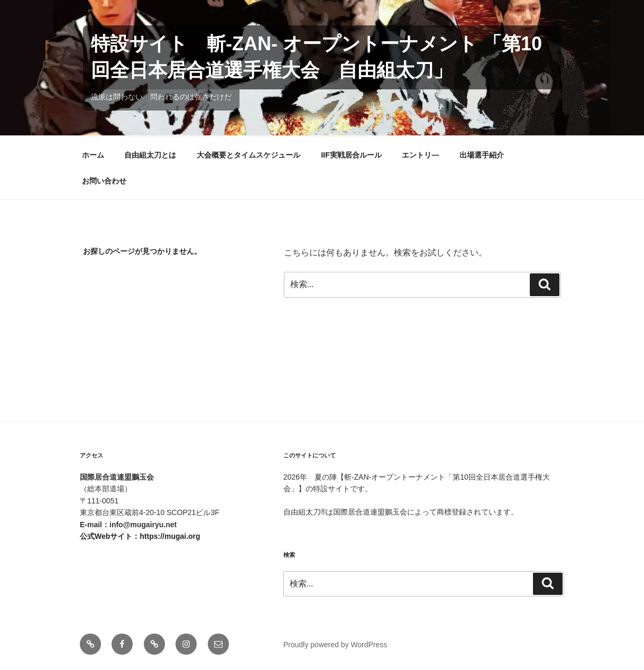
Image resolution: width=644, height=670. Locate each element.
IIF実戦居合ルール (351, 155)
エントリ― (420, 155)
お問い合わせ (104, 181)
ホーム (93, 155)
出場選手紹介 (482, 155)
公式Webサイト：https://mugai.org (140, 536)
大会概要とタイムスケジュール (249, 155)
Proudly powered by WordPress (335, 645)
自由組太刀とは (150, 155)
